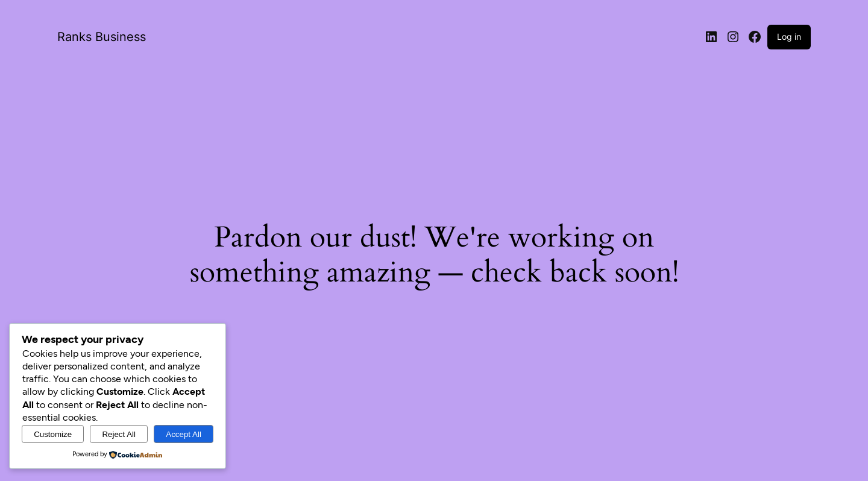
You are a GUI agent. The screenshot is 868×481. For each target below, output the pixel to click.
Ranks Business (102, 37)
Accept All (184, 434)
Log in (789, 36)
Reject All (119, 434)
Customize (53, 434)
